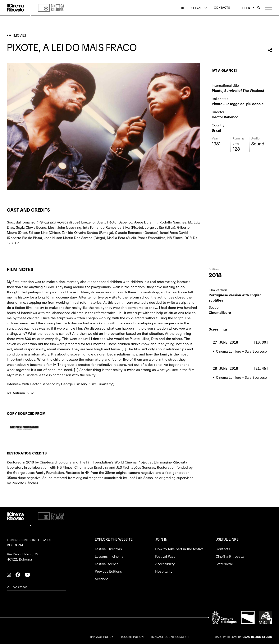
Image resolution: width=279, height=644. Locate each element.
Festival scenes (107, 564)
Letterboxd (224, 564)
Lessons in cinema (109, 556)
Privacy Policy (102, 637)
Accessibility (165, 564)
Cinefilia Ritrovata (230, 556)
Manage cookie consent (170, 637)
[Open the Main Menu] (268, 8)
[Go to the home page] (15, 8)
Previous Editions (108, 571)
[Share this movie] (270, 50)
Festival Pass (165, 556)
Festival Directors (108, 549)
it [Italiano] (243, 8)
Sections (102, 579)
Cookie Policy (133, 637)
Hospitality (164, 571)
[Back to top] (17, 587)
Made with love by (243, 637)
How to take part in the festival (180, 549)
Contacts (222, 8)
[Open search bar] (258, 8)
